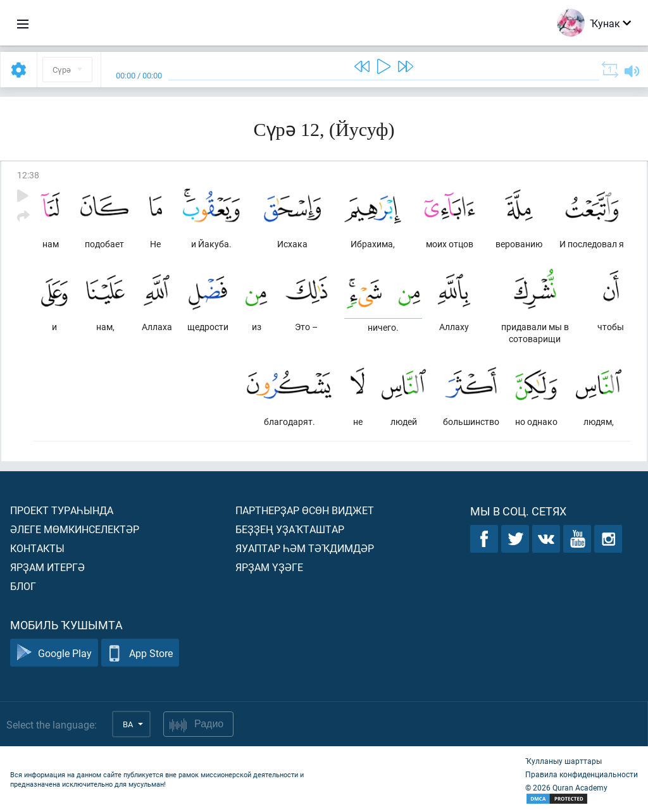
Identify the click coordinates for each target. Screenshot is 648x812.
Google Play (54, 653)
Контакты (37, 548)
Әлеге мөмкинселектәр (75, 529)
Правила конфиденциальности (582, 774)
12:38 (28, 175)
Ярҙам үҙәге (269, 567)
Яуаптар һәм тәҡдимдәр (305, 548)
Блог (23, 586)
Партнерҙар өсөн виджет (305, 510)
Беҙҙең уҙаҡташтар (290, 529)
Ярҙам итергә (47, 567)
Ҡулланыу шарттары (564, 761)
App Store (140, 653)
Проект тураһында (62, 510)
